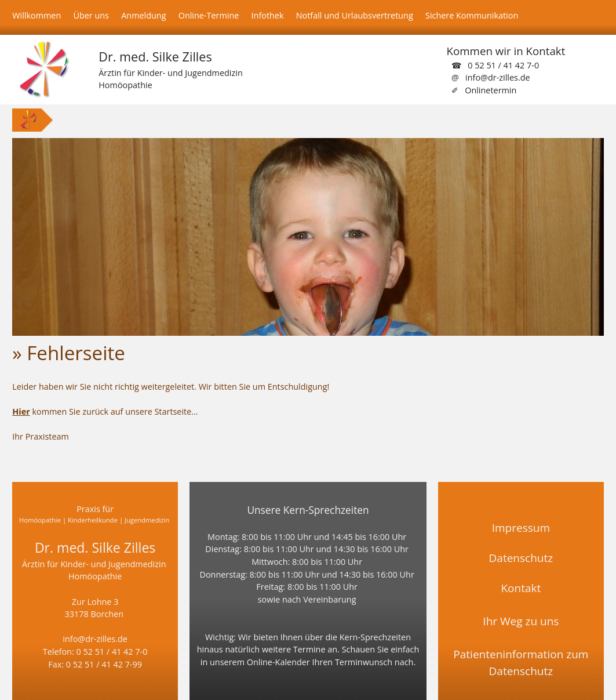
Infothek (268, 15)
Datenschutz (521, 558)
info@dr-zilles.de (95, 639)
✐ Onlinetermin (484, 90)
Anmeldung (143, 15)
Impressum (521, 528)
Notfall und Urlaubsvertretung (355, 15)
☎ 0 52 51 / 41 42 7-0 (495, 65)
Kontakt (521, 588)
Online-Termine (209, 15)
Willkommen (37, 15)
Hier (21, 411)
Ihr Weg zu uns (521, 621)
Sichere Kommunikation (472, 15)
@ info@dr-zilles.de (491, 77)
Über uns (91, 15)
